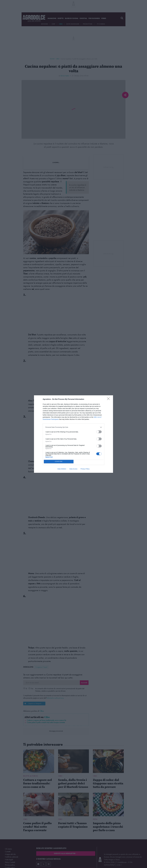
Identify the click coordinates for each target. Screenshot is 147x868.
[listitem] (73, 427)
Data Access (73, 469)
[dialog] (73, 434)
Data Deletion (62, 469)
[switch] (99, 432)
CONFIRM (59, 462)
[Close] (109, 399)
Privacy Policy (85, 469)
